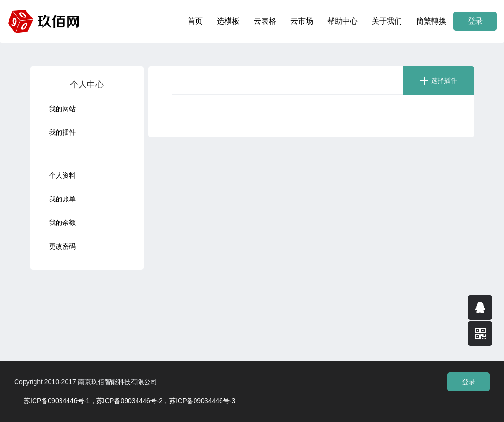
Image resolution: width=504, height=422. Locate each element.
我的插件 (62, 132)
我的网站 (62, 109)
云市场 (302, 21)
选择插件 (444, 80)
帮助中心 (342, 21)
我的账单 (62, 199)
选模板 (228, 21)
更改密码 (62, 246)
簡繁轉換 (431, 21)
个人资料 (62, 175)
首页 (195, 21)
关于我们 (387, 21)
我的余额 (62, 223)
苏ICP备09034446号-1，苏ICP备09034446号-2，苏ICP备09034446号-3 (129, 401)
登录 (475, 21)
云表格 (265, 21)
